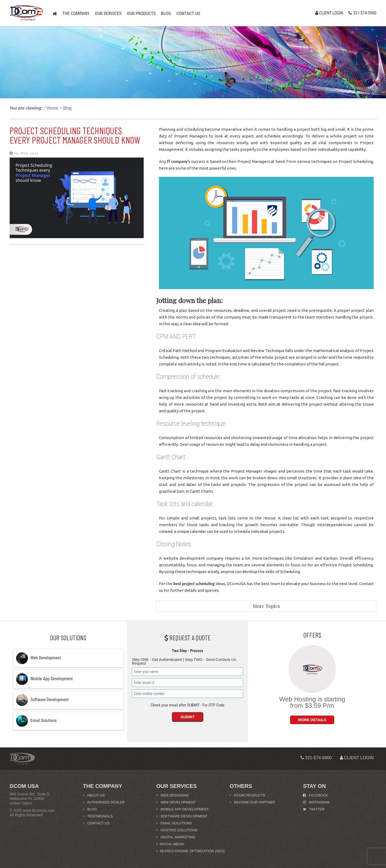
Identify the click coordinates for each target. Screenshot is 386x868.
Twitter (314, 809)
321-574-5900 (362, 13)
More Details (312, 720)
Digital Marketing (176, 837)
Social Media (170, 844)
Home (53, 108)
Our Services (108, 13)
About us (94, 795)
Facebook (315, 795)
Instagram (316, 802)
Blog (166, 13)
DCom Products (247, 795)
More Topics (266, 606)
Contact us (188, 13)
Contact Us (96, 823)
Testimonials (98, 816)
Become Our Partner (252, 802)
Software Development (182, 816)
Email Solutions (174, 823)
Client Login (329, 13)
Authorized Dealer (104, 802)
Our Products (141, 13)
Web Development (176, 802)
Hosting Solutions (177, 830)
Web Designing (173, 795)
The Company (76, 13)
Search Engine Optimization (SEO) (190, 851)
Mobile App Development (183, 809)
